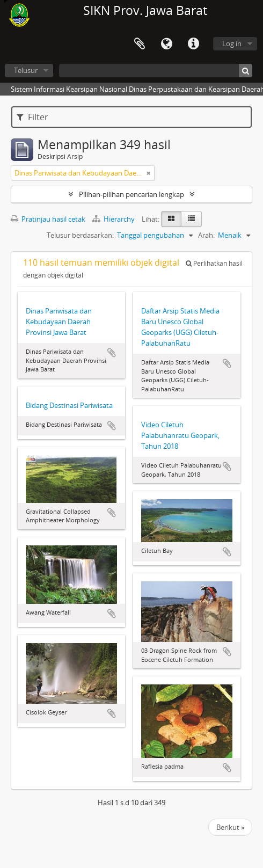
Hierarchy (114, 219)
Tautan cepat (193, 44)
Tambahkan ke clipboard (112, 353)
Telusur (26, 70)
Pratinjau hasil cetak (48, 219)
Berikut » (230, 827)
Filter (32, 117)
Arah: (206, 235)
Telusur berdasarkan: (80, 235)
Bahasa (166, 44)
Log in (232, 43)
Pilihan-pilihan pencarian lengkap (131, 194)
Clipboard (140, 44)
